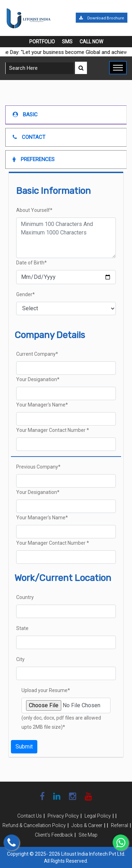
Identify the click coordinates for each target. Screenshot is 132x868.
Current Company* (37, 354)
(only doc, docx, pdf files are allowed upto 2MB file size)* (61, 722)
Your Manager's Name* (42, 405)
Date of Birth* (32, 263)
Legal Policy (98, 816)
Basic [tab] (25, 115)
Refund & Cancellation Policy (34, 825)
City (20, 659)
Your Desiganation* (38, 379)
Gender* (26, 294)
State (22, 628)
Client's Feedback (54, 835)
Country (25, 597)
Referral (120, 825)
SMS (67, 42)
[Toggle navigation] (118, 68)
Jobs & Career (87, 825)
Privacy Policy (63, 816)
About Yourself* (34, 210)
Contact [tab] (29, 137)
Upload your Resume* (46, 690)
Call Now (91, 42)
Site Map (88, 835)
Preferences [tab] (34, 159)
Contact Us (30, 816)
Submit (24, 747)
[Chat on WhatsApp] (121, 842)
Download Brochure (101, 18)
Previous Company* (38, 467)
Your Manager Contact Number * (53, 430)
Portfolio (42, 42)
